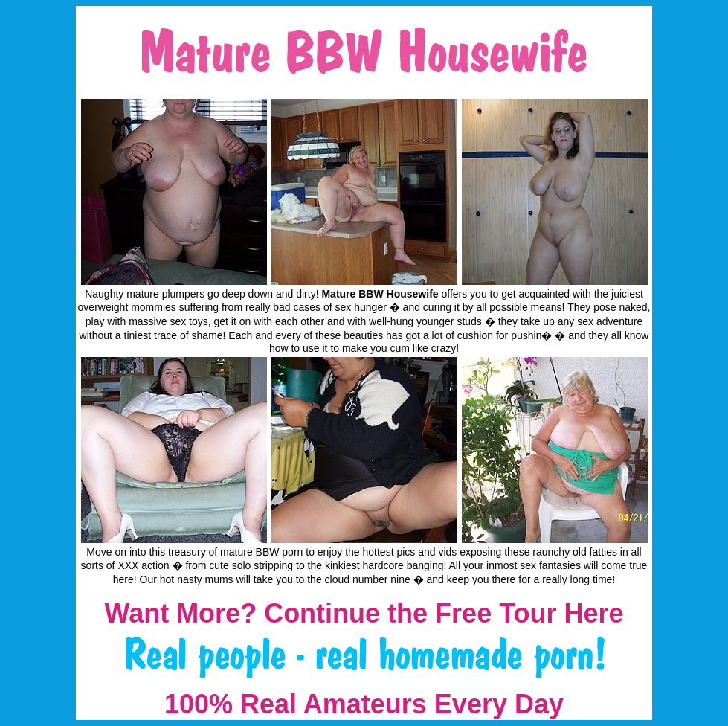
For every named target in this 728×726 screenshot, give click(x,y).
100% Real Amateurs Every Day (364, 704)
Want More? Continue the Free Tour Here (364, 613)
